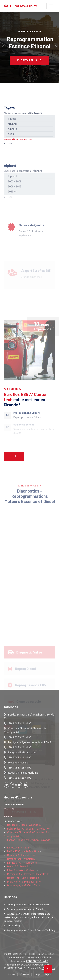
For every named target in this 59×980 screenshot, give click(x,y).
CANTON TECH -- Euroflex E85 (35, 954)
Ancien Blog (13, 926)
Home (12, 974)
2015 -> (29, 208)
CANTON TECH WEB (37, 961)
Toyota (29, 121)
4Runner (29, 126)
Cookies (25, 974)
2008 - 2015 (29, 203)
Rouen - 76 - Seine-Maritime (23, 878)
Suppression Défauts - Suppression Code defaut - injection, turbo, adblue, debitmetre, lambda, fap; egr (29, 917)
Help (37, 974)
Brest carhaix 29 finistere (21, 859)
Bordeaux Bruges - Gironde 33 (24, 825)
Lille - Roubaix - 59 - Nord (22, 870)
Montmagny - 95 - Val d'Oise (24, 885)
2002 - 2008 (29, 198)
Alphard (29, 131)
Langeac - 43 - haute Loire (22, 863)
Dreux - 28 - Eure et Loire (21, 855)
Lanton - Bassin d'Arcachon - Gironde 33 (30, 840)
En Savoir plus (29, 60)
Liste (9, 145)
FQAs (48, 974)
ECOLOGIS (26, 965)
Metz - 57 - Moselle (18, 866)
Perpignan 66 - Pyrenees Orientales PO (29, 874)
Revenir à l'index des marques (18, 141)
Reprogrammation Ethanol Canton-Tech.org (31, 930)
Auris (29, 136)
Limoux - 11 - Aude (18, 848)
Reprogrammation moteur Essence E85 (28, 905)
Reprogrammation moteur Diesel (25, 909)
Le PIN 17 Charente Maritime (23, 851)
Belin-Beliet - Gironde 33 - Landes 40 (28, 829)
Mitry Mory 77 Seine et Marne (24, 882)
